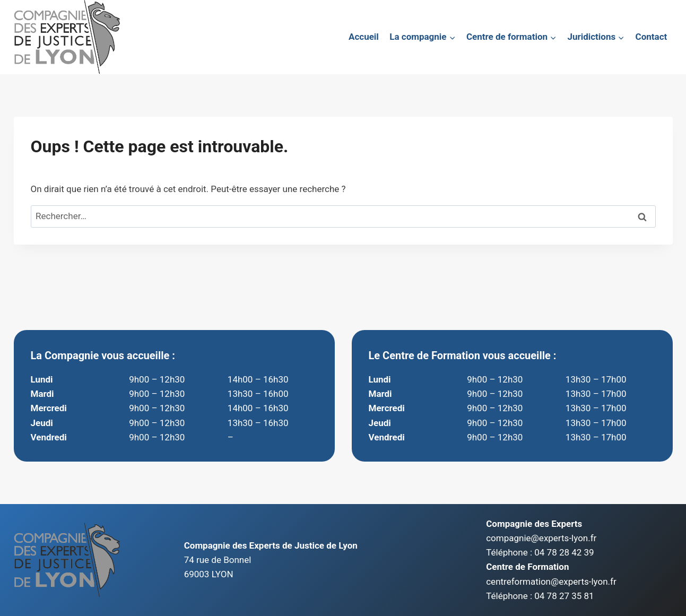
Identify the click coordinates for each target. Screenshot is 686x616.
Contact (652, 37)
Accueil (364, 37)
